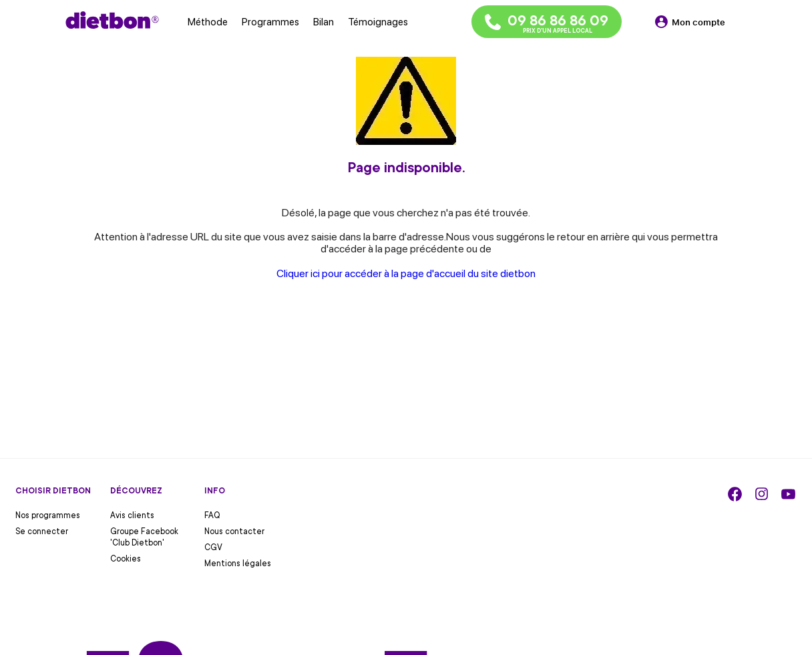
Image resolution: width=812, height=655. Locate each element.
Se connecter (42, 531)
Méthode (208, 22)
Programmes (270, 22)
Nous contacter (234, 531)
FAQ (212, 515)
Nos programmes (48, 515)
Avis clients (132, 515)
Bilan (324, 22)
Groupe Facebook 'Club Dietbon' (144, 537)
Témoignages (378, 22)
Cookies (126, 559)
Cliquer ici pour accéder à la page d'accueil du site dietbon (406, 273)
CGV (213, 548)
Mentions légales (238, 564)
